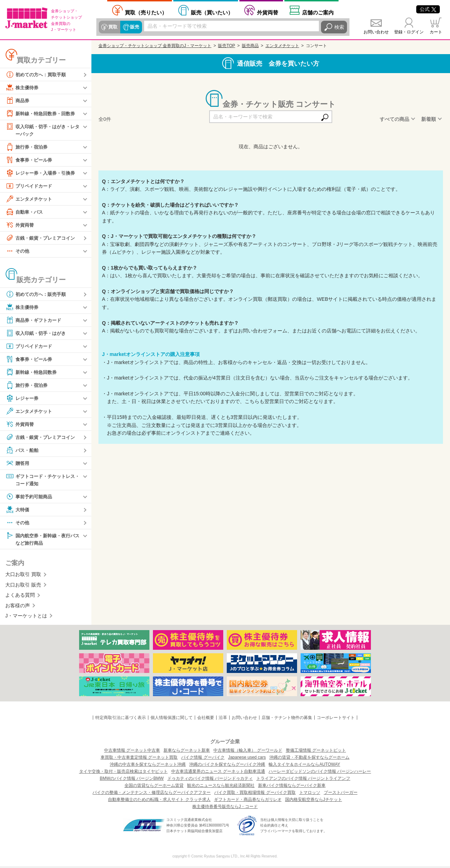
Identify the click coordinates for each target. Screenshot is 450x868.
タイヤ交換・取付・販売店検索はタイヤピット (123, 773)
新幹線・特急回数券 (33, 373)
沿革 (223, 719)
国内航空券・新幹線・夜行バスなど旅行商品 (43, 540)
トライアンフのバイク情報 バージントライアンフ (303, 780)
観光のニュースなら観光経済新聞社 (221, 787)
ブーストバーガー (341, 794)
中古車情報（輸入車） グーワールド (248, 752)
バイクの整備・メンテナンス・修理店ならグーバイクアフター (152, 794)
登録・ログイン (409, 32)
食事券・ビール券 (30, 160)
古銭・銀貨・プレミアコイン (43, 238)
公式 (428, 9)
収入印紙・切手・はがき (38, 333)
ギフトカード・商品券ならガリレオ (248, 801)
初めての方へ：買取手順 (38, 75)
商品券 (18, 101)
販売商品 (250, 46)
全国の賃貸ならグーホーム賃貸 (154, 787)
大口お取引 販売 (23, 587)
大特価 (18, 511)
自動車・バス (25, 212)
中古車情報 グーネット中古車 (132, 752)
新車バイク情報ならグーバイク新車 (292, 787)
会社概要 (206, 719)
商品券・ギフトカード (35, 320)
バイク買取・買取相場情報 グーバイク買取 (255, 794)
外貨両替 (268, 12)
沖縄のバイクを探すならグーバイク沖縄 (227, 766)
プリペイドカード (30, 186)
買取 (113, 27)
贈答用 (18, 464)
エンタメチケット (30, 199)
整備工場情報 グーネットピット (316, 752)
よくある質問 (20, 597)
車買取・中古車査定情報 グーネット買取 (139, 759)
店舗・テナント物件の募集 (287, 719)
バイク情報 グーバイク (203, 759)
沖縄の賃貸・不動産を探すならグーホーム (309, 759)
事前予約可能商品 (30, 498)
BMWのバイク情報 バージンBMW (132, 780)
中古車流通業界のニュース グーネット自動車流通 (218, 773)
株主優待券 (23, 88)
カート (436, 32)
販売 (134, 27)
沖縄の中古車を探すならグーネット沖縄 (148, 766)
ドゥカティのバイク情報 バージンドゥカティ (210, 780)
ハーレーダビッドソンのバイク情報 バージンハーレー (320, 773)
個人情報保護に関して (172, 719)
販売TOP (226, 46)
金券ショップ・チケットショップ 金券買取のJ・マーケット (155, 46)
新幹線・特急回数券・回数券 (43, 114)
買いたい (212, 12)
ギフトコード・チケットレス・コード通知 (40, 480)
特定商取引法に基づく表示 (121, 719)
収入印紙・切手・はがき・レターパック (43, 130)
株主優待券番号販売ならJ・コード (225, 808)
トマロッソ (310, 794)
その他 (18, 251)
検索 (339, 27)
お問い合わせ (376, 32)
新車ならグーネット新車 (187, 752)
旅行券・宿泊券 (28, 147)
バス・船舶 (23, 451)
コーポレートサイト (336, 719)
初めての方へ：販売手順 (38, 294)
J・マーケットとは (26, 617)
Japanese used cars (247, 759)
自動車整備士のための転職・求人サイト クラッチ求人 (159, 801)
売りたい (146, 12)
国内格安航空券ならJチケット (314, 801)
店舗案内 (318, 12)
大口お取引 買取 (23, 576)
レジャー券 (23, 399)
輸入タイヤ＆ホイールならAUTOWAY (304, 766)
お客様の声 (18, 607)
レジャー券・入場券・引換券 (43, 173)
